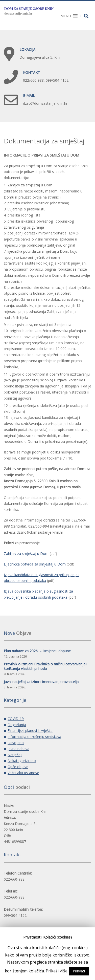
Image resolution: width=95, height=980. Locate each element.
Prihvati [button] (79, 971)
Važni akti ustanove (23, 773)
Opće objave (18, 767)
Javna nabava (18, 749)
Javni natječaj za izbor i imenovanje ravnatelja (41, 682)
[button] (66, 16)
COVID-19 (16, 719)
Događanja (17, 725)
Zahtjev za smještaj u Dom (26, 553)
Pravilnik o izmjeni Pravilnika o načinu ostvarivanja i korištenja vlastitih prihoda (45, 666)
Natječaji (15, 755)
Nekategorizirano (22, 761)
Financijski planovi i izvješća (30, 731)
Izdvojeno (16, 743)
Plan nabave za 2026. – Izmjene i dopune (37, 651)
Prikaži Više (57, 971)
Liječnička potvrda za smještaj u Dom (35, 564)
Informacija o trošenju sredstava (34, 737)
